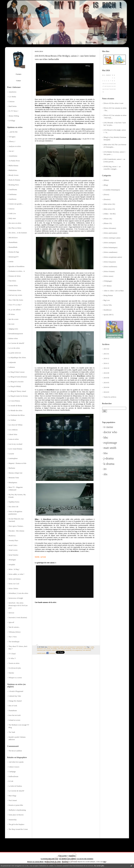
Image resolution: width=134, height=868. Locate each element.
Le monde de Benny (15, 406)
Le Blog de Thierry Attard (17, 391)
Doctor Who (108, 305)
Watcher (11, 673)
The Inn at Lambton (15, 751)
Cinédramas (13, 194)
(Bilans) (106, 180)
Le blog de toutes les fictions (18, 396)
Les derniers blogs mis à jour (49, 859)
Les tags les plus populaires (85, 859)
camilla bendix (41, 653)
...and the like (13, 132)
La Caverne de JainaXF (16, 343)
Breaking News (14, 185)
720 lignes (12, 137)
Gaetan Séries (13, 286)
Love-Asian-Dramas (15, 449)
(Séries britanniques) (110, 247)
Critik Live (12, 214)
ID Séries (12, 314)
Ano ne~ (11, 151)
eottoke (11, 262)
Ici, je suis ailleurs (15, 310)
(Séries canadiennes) (110, 252)
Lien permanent (70, 647)
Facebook (51, 653)
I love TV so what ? (15, 305)
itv (105, 469)
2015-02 (106, 349)
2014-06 (106, 378)
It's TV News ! (13, 111)
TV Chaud (12, 654)
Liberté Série (13, 434)
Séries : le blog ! (14, 569)
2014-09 (106, 373)
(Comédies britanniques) (112, 190)
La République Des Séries (17, 358)
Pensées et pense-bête (16, 805)
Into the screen (13, 319)
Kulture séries (13, 338)
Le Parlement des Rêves (17, 415)
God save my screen (15, 295)
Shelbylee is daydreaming (17, 810)
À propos (18, 74)
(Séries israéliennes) (110, 267)
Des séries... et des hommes (18, 233)
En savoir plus (99, 866)
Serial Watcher (13, 555)
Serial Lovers (13, 550)
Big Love (107, 300)
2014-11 (106, 363)
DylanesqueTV (14, 257)
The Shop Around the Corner (18, 829)
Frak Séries (12, 281)
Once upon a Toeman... (16, 526)
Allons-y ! (12, 141)
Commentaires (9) (80, 647)
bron (45, 649)
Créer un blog (63, 856)
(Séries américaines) (110, 233)
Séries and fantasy (15, 579)
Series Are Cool (14, 584)
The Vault (12, 732)
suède (92, 647)
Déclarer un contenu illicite (35, 862)
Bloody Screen (13, 175)
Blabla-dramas (13, 166)
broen (49, 649)
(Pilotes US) (108, 223)
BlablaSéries (13, 170)
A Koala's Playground (16, 691)
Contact (18, 81)
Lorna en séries (14, 439)
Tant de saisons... (14, 627)
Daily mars (12, 218)
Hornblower (108, 310)
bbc (106, 437)
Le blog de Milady (15, 386)
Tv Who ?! (12, 658)
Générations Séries (15, 290)
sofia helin (61, 649)
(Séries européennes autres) (113, 257)
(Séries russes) (108, 276)
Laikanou (12, 367)
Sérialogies (12, 560)
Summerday (13, 820)
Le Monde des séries (15, 411)
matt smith (110, 448)
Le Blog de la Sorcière (16, 382)
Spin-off (11, 622)
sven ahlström (87, 650)
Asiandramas (13, 156)
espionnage (110, 443)
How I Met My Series (16, 300)
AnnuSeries (12, 92)
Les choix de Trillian (15, 425)
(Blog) (106, 185)
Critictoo (12, 102)
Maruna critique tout (15, 473)
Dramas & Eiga (14, 252)
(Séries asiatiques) (110, 243)
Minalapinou (13, 483)
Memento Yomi (14, 478)
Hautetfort (72, 856)
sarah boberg (87, 649)
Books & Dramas (14, 180)
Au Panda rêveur (14, 161)
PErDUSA (12, 536)
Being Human (108, 295)
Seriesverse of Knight (16, 598)
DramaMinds (13, 247)
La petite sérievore (15, 353)
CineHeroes (12, 199)
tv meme (108, 427)
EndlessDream (13, 776)
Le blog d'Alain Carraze (17, 372)
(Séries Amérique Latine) (112, 238)
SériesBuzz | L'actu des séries (18, 593)
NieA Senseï (13, 800)
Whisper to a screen (15, 678)
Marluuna (12, 468)
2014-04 (106, 387)
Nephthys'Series (14, 502)
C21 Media (12, 97)
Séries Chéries (13, 589)
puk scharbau (47, 650)
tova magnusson (77, 650)
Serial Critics (13, 545)
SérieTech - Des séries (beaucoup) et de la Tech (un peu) (18, 605)
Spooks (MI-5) (108, 315)
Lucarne (11, 454)
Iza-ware (11, 324)
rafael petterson (56, 650)
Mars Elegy (12, 796)
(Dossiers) (107, 199)
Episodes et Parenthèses (17, 266)
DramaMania (13, 242)
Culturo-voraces (14, 767)
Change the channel (15, 701)
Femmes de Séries (15, 276)
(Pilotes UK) (108, 219)
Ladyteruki (12, 362)
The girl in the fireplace (16, 824)
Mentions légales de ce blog (53, 862)
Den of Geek (13, 706)
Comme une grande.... (16, 204)
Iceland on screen (14, 720)
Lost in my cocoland (15, 444)
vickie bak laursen (77, 649)
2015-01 (106, 354)
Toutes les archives (110, 397)
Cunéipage (12, 772)
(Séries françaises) (110, 262)
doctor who (110, 432)
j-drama (109, 458)
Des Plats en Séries (15, 228)
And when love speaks (16, 762)
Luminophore (13, 458)
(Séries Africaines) (110, 228)
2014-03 (106, 392)
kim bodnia (68, 649)
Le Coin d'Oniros (14, 401)
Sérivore (11, 613)
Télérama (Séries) (14, 632)
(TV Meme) (108, 286)
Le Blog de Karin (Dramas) (18, 377)
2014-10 (106, 368)
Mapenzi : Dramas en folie (17, 463)
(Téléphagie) (108, 281)
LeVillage (12, 121)
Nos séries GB (13, 507)
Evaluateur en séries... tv (17, 271)
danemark (40, 649)
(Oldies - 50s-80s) (110, 214)
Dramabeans (13, 711)
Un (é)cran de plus (15, 668)
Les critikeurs (13, 430)
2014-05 (106, 383)
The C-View (13, 637)
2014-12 (106, 359)
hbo (106, 453)
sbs (105, 474)
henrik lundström (67, 650)
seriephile (12, 565)
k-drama (109, 464)
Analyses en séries (15, 146)
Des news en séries (15, 223)
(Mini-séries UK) (109, 204)
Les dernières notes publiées (67, 859)
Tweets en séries (14, 663)
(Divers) (106, 195)
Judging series (13, 329)
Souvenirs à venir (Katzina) (18, 618)
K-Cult (11, 781)
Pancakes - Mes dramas (16, 531)
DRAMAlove (13, 238)
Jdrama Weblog (14, 116)
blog (105, 862)
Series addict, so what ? (16, 574)
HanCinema (13, 106)
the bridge (54, 649)
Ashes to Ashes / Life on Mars (114, 291)
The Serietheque (14, 642)
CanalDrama (13, 190)
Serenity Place (13, 540)
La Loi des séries (14, 348)
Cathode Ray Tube (15, 696)
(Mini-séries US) (109, 209)
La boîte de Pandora (15, 786)
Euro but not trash (15, 715)
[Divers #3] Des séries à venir (113, 103)
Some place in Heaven (16, 815)
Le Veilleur (12, 420)
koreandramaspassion (16, 334)
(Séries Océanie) (109, 271)
